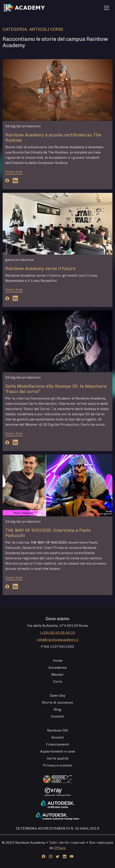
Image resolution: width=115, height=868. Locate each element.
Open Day (58, 695)
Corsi (58, 681)
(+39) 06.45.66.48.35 (58, 633)
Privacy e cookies (58, 765)
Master (58, 674)
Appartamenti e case (58, 751)
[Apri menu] (106, 8)
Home (58, 660)
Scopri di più (14, 172)
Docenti (58, 737)
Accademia (58, 667)
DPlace (60, 848)
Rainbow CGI (58, 730)
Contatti (58, 716)
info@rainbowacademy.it (58, 640)
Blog (58, 709)
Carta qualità (58, 758)
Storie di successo (58, 702)
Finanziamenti (58, 744)
